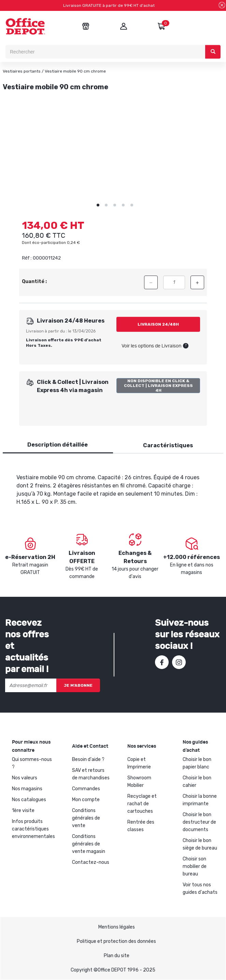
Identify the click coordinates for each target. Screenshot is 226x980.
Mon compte (86, 800)
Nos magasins (27, 789)
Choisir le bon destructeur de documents (199, 822)
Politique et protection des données (116, 941)
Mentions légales (117, 927)
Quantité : (34, 282)
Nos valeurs (25, 778)
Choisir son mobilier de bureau (195, 866)
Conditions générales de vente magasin (89, 844)
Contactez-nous (91, 862)
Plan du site (117, 956)
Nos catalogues (29, 800)
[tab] (58, 445)
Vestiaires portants (22, 71)
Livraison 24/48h (158, 324)
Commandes (86, 789)
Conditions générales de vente (86, 818)
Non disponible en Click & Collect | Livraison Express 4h (158, 386)
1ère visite (23, 811)
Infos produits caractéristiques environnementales (33, 829)
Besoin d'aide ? (88, 759)
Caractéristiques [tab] (168, 445)
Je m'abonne (78, 685)
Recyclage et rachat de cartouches (142, 804)
